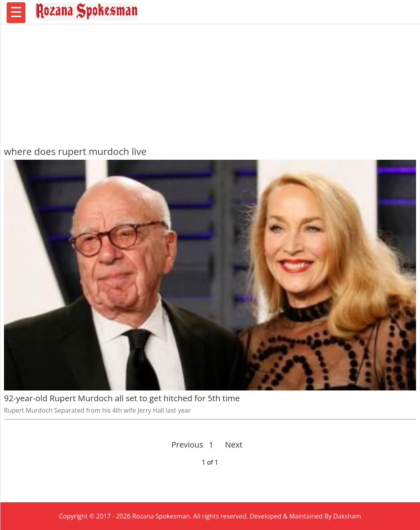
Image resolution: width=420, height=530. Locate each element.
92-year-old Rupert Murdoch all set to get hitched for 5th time (122, 398)
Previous (187, 445)
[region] (210, 81)
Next (230, 445)
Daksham (347, 516)
